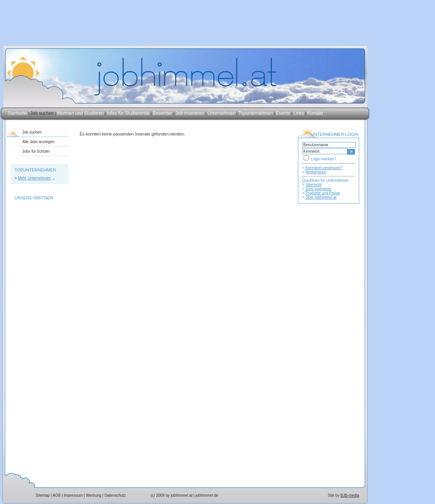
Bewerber (163, 113)
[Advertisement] (329, 362)
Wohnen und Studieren (80, 113)
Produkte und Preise (323, 193)
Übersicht (314, 185)
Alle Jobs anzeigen (38, 142)
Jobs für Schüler (36, 151)
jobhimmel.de (207, 495)
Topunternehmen (256, 113)
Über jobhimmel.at (321, 197)
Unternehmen (222, 113)
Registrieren (316, 172)
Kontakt (315, 113)
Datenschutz (115, 495)
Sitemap (43, 495)
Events (284, 113)
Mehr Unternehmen (34, 178)
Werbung (93, 495)
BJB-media (350, 495)
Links (299, 113)
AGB (56, 495)
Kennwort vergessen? (324, 168)
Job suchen (42, 113)
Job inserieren (190, 113)
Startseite (17, 113)
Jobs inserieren (319, 189)
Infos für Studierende (128, 113)
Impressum (73, 495)
